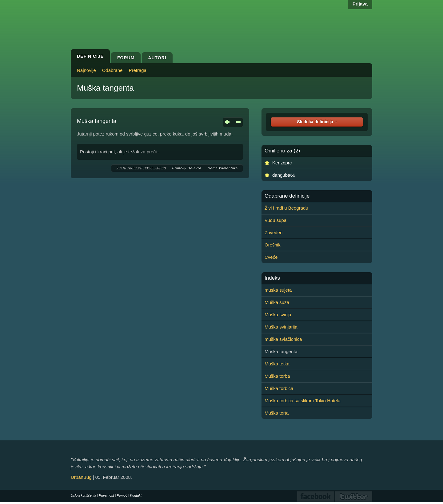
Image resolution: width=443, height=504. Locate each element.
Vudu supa (275, 220)
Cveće (271, 257)
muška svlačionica (283, 339)
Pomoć (122, 495)
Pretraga (138, 70)
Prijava (360, 4)
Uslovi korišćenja (84, 495)
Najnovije (86, 70)
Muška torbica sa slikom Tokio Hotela (303, 401)
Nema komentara (223, 168)
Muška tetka (277, 364)
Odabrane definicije (287, 196)
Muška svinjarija (281, 327)
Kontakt (136, 495)
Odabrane (112, 70)
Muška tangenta (105, 88)
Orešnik (273, 245)
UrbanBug (81, 477)
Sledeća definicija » (317, 122)
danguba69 (284, 175)
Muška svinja (278, 315)
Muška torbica (279, 388)
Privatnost (107, 495)
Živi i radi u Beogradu (286, 208)
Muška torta (277, 413)
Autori (157, 58)
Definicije (90, 56)
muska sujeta (278, 290)
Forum (126, 58)
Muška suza (277, 302)
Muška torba (277, 376)
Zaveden (273, 232)
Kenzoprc (282, 163)
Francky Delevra (187, 168)
